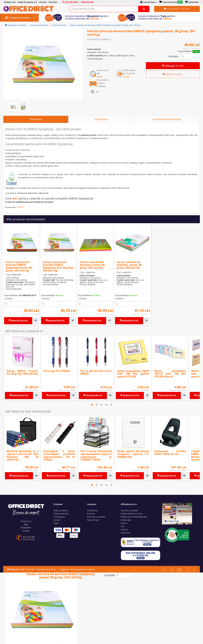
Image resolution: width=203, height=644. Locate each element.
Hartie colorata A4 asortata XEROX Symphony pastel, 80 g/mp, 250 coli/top (105, 25)
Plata (56, 523)
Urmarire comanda (96, 517)
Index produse (61, 510)
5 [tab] (111, 405)
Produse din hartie (39, 25)
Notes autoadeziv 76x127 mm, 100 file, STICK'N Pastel (170, 374)
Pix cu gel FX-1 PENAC (57, 371)
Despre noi (26, 521)
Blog (26, 524)
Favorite (91, 514)
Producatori (59, 517)
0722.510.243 (29, 539)
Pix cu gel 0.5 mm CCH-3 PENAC (96, 372)
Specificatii (101, 119)
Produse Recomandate (167, 119)
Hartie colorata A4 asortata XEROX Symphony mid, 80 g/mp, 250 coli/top (58, 266)
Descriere (36, 119)
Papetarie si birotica (16, 25)
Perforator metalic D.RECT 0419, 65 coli (170, 453)
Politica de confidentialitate (134, 517)
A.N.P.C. (124, 523)
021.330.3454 (29, 537)
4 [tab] (106, 405)
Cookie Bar (126, 520)
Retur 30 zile (93, 520)
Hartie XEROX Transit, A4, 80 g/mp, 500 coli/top (22, 372)
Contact (26, 531)
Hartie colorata (59, 25)
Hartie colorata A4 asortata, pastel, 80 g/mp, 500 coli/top (129, 265)
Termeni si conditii (129, 510)
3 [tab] (101, 405)
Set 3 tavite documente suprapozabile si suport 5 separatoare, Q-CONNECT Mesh (96, 455)
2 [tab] (97, 405)
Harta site (125, 533)
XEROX (20, 207)
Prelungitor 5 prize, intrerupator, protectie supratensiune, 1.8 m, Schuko (59, 455)
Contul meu (93, 510)
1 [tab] (92, 405)
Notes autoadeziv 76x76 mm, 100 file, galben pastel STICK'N (133, 374)
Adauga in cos (173, 66)
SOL (123, 526)
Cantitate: (174, 56)
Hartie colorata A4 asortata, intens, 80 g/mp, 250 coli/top (92, 265)
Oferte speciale (61, 514)
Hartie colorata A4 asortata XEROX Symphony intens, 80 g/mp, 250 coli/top (19, 266)
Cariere (124, 529)
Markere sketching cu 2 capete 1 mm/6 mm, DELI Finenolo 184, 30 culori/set (22, 455)
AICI (15, 198)
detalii (100, 77)
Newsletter (26, 528)
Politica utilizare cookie (132, 514)
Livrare (57, 520)
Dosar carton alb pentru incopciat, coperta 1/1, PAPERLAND (133, 454)
